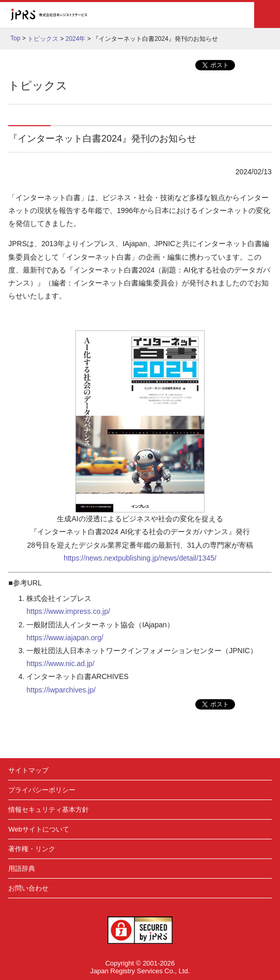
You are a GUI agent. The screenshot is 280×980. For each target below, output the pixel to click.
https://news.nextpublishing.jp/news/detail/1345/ (140, 558)
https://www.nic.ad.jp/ (60, 664)
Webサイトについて (39, 829)
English (219, 15)
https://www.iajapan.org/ (65, 638)
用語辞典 (22, 869)
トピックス (43, 39)
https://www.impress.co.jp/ (68, 611)
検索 (241, 15)
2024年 (76, 39)
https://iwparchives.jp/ (61, 690)
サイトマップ (28, 770)
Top (15, 38)
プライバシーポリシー (42, 790)
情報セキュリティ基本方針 (49, 810)
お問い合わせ (28, 888)
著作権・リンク (32, 849)
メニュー (267, 15)
